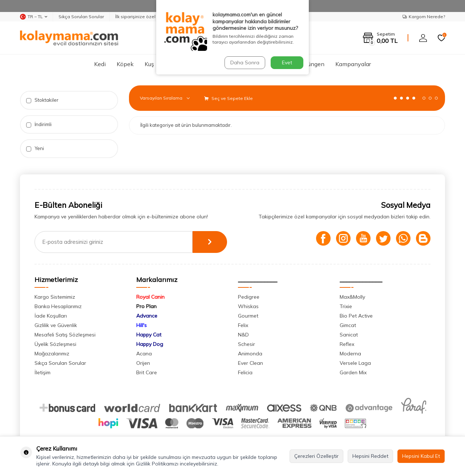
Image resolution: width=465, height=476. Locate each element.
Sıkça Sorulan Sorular (81, 17)
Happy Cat (149, 335)
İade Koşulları (51, 316)
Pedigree (249, 297)
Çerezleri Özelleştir (316, 456)
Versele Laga (355, 363)
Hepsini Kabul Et (421, 456)
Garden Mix (353, 372)
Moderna (350, 354)
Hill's (141, 325)
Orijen (143, 363)
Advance (147, 316)
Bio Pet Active (356, 316)
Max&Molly (352, 297)
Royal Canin (150, 297)
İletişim (43, 372)
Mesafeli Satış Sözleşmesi (65, 335)
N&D (243, 335)
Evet (287, 62)
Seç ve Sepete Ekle (229, 98)
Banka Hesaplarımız (58, 306)
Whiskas (248, 306)
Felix (243, 325)
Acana (144, 354)
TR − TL (34, 17)
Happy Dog (150, 344)
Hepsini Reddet (370, 456)
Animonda (250, 354)
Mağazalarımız (52, 354)
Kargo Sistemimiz (55, 297)
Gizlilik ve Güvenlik (56, 325)
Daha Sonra (245, 62)
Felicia (245, 372)
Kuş (149, 64)
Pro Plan (146, 306)
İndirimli (39, 124)
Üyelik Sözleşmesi (55, 344)
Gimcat (348, 325)
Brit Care (147, 372)
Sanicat (349, 335)
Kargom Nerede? (424, 17)
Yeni (35, 148)
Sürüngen (312, 64)
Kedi (100, 64)
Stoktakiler (42, 100)
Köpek (125, 64)
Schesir (246, 344)
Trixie (346, 306)
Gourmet (248, 316)
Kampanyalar (353, 64)
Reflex (347, 344)
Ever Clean (250, 363)
